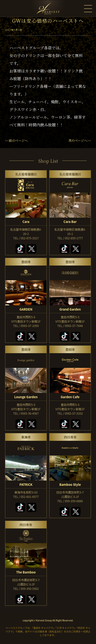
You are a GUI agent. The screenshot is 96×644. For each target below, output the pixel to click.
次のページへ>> (80, 140)
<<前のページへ (16, 140)
